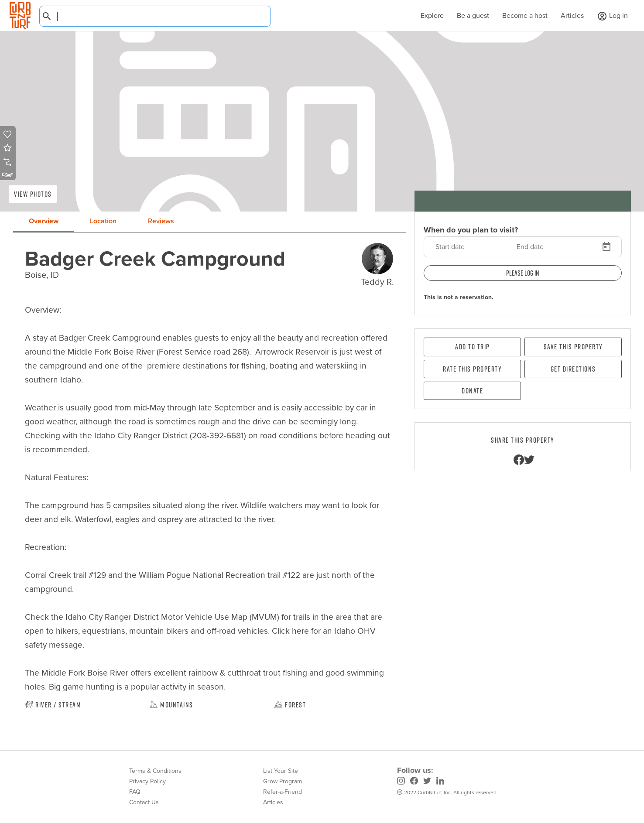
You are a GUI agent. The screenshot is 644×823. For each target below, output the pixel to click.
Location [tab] (103, 221)
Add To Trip (473, 347)
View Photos (33, 194)
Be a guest (473, 15)
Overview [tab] (44, 221)
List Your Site (281, 771)
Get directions (573, 369)
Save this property (573, 347)
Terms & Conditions (155, 771)
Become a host (525, 15)
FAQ (135, 792)
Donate (472, 391)
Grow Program (283, 781)
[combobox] (155, 16)
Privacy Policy (147, 781)
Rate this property (472, 369)
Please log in (523, 273)
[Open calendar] (606, 247)
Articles (572, 15)
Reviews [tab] (161, 221)
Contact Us (144, 802)
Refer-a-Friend (283, 792)
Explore (428, 15)
